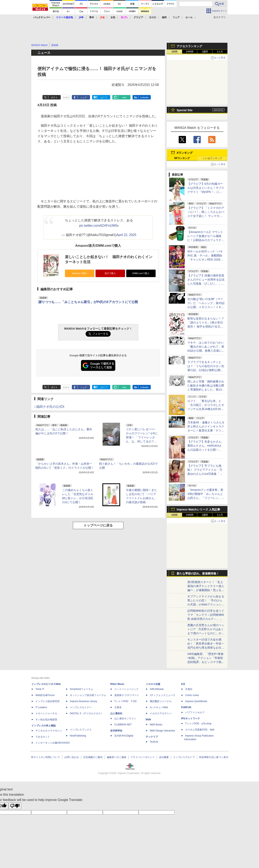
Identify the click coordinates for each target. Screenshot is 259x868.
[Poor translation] (15, 806)
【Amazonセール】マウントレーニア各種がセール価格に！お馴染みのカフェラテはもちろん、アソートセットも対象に (206, 240)
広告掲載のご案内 (93, 757)
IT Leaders (41, 707)
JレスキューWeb (159, 707)
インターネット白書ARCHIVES (53, 743)
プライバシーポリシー (143, 757)
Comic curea (192, 695)
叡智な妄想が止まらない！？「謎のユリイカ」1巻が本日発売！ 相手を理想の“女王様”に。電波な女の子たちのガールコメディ (206, 327)
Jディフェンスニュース (162, 695)
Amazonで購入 (80, 273)
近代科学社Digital (124, 736)
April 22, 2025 (126, 235)
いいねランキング (212, 158)
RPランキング (182, 158)
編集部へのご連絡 (117, 757)
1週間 (205, 52)
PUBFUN (186, 707)
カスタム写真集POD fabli (200, 730)
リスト (66, 97)
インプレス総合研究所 (48, 701)
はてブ (104, 97)
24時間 (189, 52)
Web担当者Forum (45, 695)
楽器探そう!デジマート (127, 695)
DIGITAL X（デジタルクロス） (87, 713)
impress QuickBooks (196, 701)
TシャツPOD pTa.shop (198, 724)
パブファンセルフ (195, 712)
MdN (148, 720)
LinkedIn (144, 97)
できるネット (43, 737)
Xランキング (185, 153)
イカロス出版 (153, 684)
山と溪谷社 (116, 713)
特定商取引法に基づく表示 (214, 757)
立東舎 (118, 707)
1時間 (175, 52)
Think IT (40, 689)
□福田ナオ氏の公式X (49, 407)
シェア (84, 97)
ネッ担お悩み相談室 (46, 720)
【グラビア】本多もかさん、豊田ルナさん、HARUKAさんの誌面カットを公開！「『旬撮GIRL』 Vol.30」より (206, 450)
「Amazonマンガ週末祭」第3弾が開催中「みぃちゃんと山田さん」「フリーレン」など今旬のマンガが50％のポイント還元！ (206, 498)
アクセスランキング (189, 46)
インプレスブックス (81, 730)
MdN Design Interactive (162, 731)
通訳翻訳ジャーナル (161, 701)
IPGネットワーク (191, 719)
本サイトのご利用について (46, 757)
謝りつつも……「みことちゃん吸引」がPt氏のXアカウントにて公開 (88, 302)
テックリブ (152, 737)
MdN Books (156, 725)
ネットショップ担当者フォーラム (88, 695)
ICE (183, 684)
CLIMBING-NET (123, 725)
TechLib (154, 742)
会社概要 (164, 757)
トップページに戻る (98, 525)
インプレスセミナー (81, 707)
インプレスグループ (184, 757)
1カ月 (220, 52)
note (124, 97)
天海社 (189, 689)
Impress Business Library (83, 701)
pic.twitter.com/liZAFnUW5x (99, 226)
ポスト (54, 97)
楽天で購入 (110, 273)
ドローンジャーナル (46, 713)
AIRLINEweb (157, 689)
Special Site (185, 110)
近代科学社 (116, 731)
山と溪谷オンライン (125, 719)
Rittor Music (117, 684)
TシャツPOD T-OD (125, 701)
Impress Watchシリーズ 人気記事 (198, 509)
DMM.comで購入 (141, 273)
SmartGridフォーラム (81, 689)
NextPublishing (78, 736)
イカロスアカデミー (161, 713)
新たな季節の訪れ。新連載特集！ (198, 573)
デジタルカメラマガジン (49, 731)
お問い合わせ (72, 757)
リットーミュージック (126, 689)
